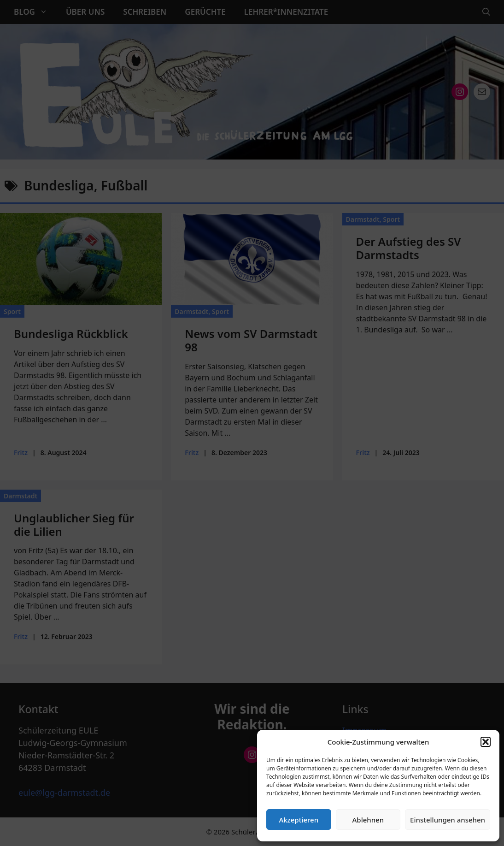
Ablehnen (368, 820)
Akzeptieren (299, 820)
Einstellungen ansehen (448, 820)
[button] (486, 742)
